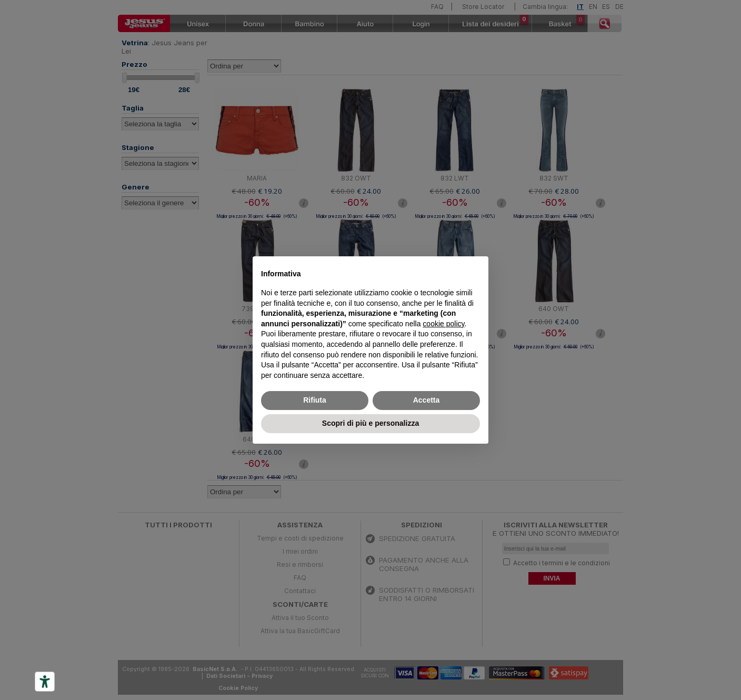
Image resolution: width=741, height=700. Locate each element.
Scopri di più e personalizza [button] (370, 423)
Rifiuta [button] (315, 400)
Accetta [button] (427, 400)
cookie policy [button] (443, 324)
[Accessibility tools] (45, 682)
